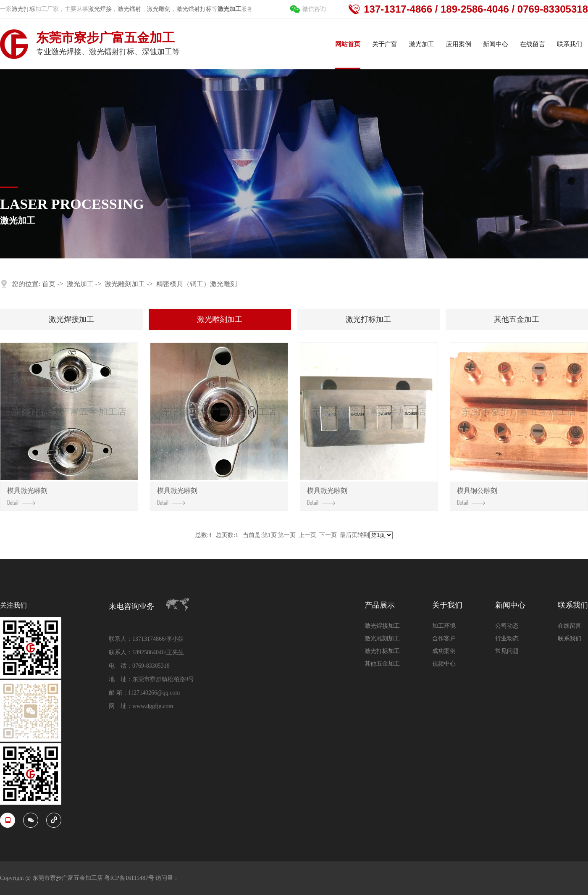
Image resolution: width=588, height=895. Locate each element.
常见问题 (507, 651)
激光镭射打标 (194, 9)
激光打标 (24, 9)
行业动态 (507, 638)
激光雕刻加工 (125, 284)
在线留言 (570, 626)
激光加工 (80, 284)
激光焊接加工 (71, 319)
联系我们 (573, 605)
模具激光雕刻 (27, 496)
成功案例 (444, 651)
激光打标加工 (368, 319)
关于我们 (447, 605)
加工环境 (444, 626)
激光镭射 (129, 9)
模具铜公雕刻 (477, 496)
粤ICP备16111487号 (130, 878)
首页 (49, 284)
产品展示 (380, 605)
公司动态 (507, 626)
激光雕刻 (159, 9)
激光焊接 (100, 9)
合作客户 (444, 638)
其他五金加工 (517, 319)
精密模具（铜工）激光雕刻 (197, 284)
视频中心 (444, 664)
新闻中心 (510, 605)
